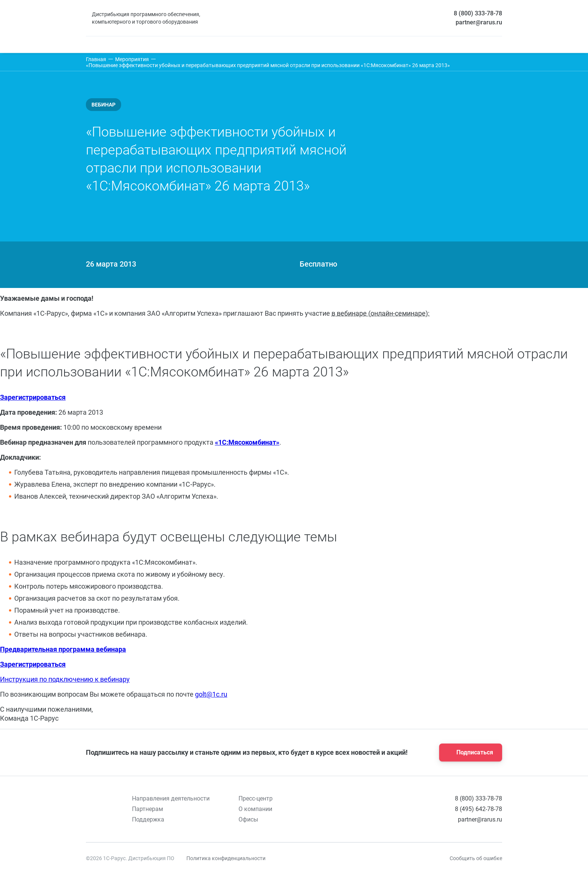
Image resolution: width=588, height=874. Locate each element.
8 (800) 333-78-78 (478, 13)
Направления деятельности (171, 798)
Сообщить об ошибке (476, 858)
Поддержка (148, 819)
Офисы (248, 819)
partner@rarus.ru (479, 22)
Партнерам (148, 809)
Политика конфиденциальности (226, 858)
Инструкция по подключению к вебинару (65, 679)
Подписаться (468, 753)
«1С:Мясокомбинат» (247, 442)
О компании (255, 809)
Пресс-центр (256, 798)
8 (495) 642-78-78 (478, 809)
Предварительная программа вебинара (63, 649)
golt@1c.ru (211, 694)
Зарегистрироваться (33, 397)
